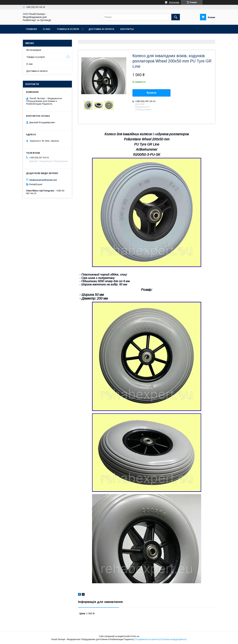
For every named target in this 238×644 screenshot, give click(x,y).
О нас (47, 29)
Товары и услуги (68, 29)
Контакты (127, 29)
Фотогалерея (34, 50)
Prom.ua (135, 636)
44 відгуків (174, 2)
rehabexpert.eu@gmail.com (43, 180)
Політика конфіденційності (174, 639)
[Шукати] (176, 17)
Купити (152, 93)
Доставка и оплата (101, 29)
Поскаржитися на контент (147, 639)
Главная (31, 29)
